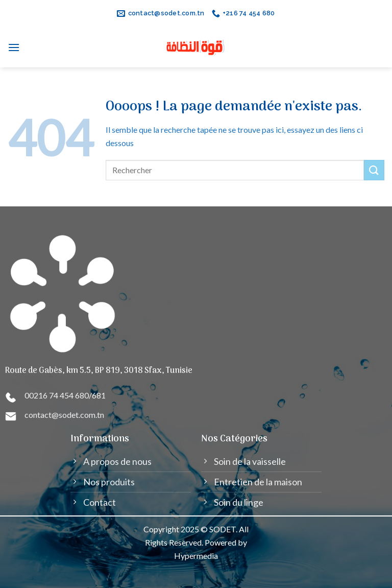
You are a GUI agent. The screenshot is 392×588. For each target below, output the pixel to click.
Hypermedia (196, 556)
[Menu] (14, 47)
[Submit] (374, 170)
